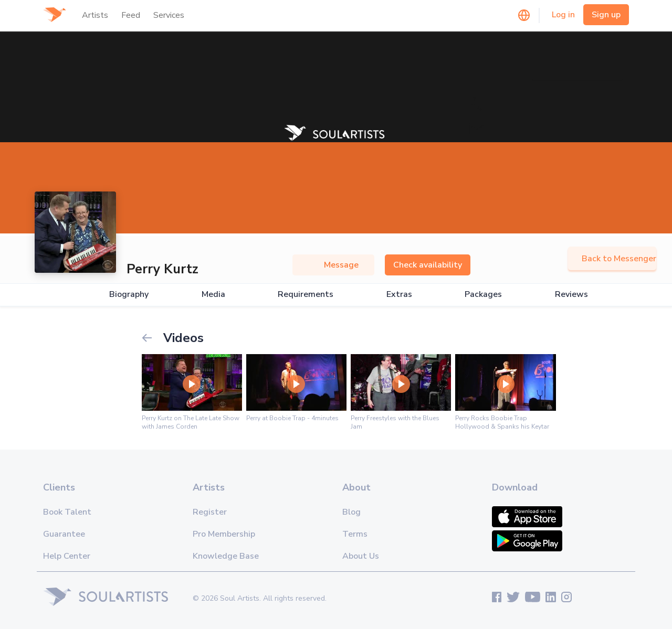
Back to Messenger (612, 259)
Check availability (428, 265)
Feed (131, 15)
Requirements (306, 295)
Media (213, 295)
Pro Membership (224, 534)
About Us (361, 556)
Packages (483, 295)
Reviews (571, 295)
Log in (563, 15)
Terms (355, 534)
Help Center (67, 556)
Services (169, 15)
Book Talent (67, 512)
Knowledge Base (226, 556)
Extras (399, 295)
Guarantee (64, 534)
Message (333, 265)
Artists (95, 15)
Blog (351, 512)
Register (210, 512)
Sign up (606, 15)
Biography (129, 295)
